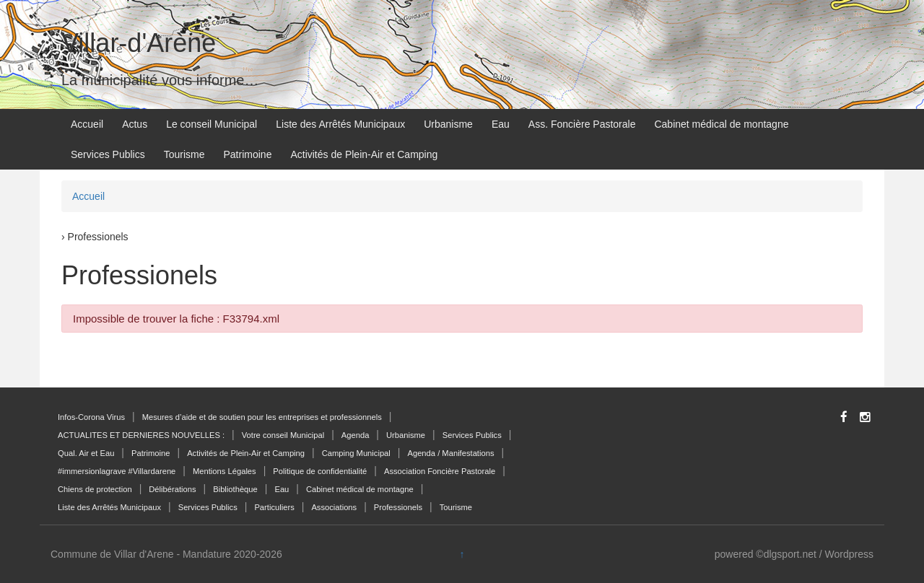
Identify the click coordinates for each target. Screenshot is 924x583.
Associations (334, 507)
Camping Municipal (356, 453)
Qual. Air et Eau (86, 453)
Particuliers (274, 507)
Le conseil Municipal (212, 124)
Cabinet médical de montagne (721, 124)
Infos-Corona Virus (91, 417)
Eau (501, 124)
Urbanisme (448, 124)
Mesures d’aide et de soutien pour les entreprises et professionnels (262, 417)
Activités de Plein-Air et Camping (364, 154)
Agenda (356, 435)
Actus (135, 124)
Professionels (398, 507)
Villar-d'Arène (139, 43)
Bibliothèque (235, 489)
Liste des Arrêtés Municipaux (340, 124)
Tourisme (184, 154)
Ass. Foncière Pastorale (582, 124)
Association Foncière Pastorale (440, 471)
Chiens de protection (95, 489)
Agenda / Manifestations (450, 453)
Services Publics (108, 154)
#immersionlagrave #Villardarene (117, 471)
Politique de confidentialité (320, 471)
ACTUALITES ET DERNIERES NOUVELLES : (141, 435)
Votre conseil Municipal (283, 435)
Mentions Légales (225, 471)
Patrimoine (248, 154)
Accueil (87, 124)
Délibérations (172, 489)
